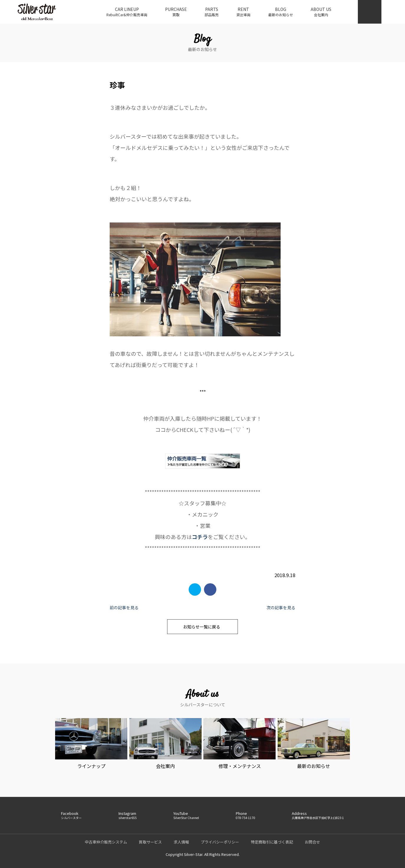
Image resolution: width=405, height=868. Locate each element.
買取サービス (150, 842)
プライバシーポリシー (220, 842)
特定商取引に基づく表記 (272, 842)
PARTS (212, 12)
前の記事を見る (124, 607)
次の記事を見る (281, 607)
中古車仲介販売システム (106, 842)
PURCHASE (176, 12)
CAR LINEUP (127, 12)
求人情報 (181, 842)
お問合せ (312, 842)
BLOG (281, 12)
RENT (243, 12)
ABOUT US (321, 12)
